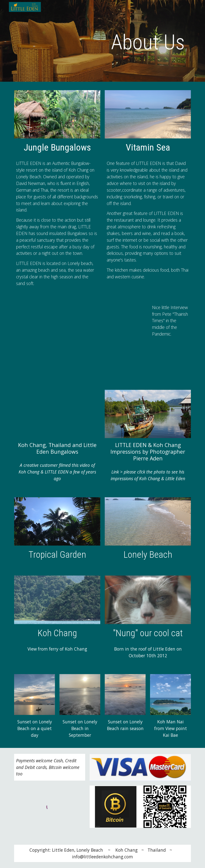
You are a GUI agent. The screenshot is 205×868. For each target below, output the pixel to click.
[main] (148, 42)
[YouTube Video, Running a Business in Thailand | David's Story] (80, 340)
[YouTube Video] (57, 414)
